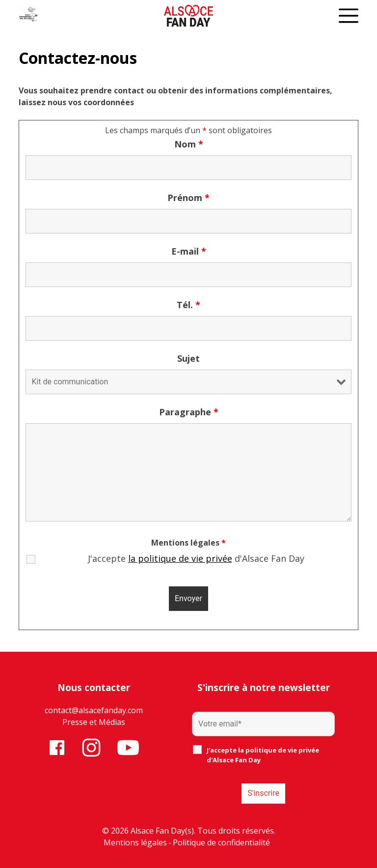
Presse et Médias (94, 722)
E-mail (189, 251)
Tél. (188, 305)
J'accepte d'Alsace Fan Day (196, 558)
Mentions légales (135, 842)
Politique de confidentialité (221, 842)
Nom (189, 144)
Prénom (188, 198)
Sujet (188, 358)
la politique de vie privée (180, 558)
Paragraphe (189, 412)
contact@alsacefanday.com (94, 710)
